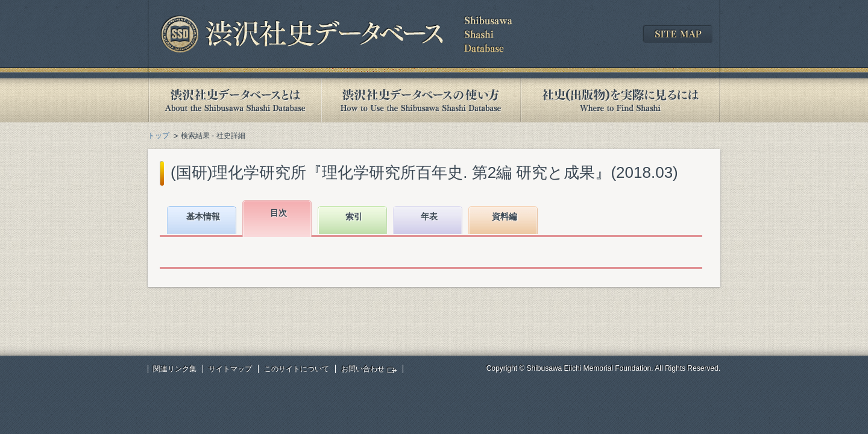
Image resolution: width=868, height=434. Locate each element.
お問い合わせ (363, 369)
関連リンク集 (175, 369)
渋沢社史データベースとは (234, 100)
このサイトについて (297, 369)
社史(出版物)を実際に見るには (620, 100)
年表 (429, 216)
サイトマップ (230, 369)
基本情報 (203, 216)
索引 (354, 216)
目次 (278, 213)
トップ (159, 136)
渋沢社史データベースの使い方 (421, 100)
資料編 (505, 216)
